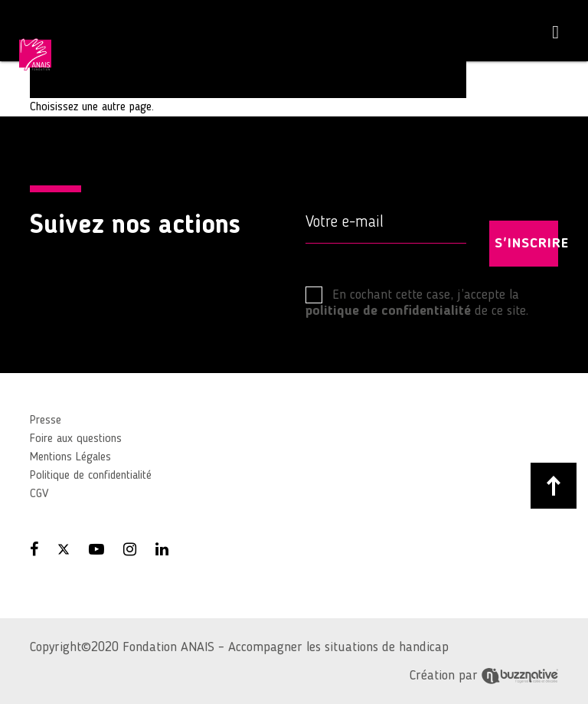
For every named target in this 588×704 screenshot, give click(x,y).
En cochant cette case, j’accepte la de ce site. (417, 302)
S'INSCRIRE (526, 244)
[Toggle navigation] (555, 33)
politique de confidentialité (388, 311)
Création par (484, 676)
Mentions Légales (70, 457)
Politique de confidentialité (91, 476)
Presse (46, 421)
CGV (39, 494)
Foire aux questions (76, 439)
